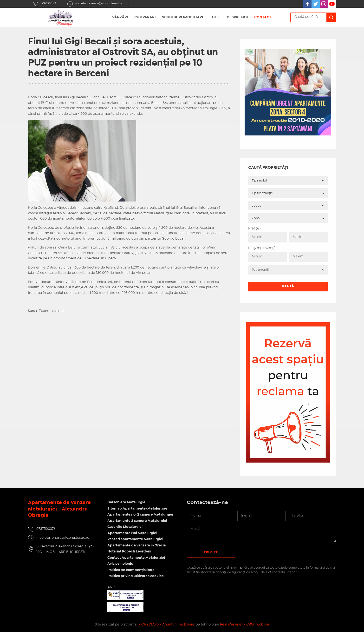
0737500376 (45, 4)
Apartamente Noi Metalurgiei (132, 533)
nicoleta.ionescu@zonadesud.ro (95, 4)
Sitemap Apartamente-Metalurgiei (137, 509)
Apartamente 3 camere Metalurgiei (137, 521)
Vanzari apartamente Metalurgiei (135, 539)
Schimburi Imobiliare (183, 17)
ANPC (112, 587)
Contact (263, 17)
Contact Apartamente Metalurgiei (136, 558)
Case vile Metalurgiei (125, 527)
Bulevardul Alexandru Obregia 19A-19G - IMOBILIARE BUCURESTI (65, 549)
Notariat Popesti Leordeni (129, 551)
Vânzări (120, 17)
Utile (215, 17)
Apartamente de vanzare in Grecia (136, 545)
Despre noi (237, 17)
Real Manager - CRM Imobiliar (245, 625)
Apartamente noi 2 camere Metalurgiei (140, 515)
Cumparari (145, 17)
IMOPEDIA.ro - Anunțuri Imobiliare (166, 625)
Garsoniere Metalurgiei (127, 502)
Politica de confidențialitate (131, 570)
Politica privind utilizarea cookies (135, 576)
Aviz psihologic (120, 564)
